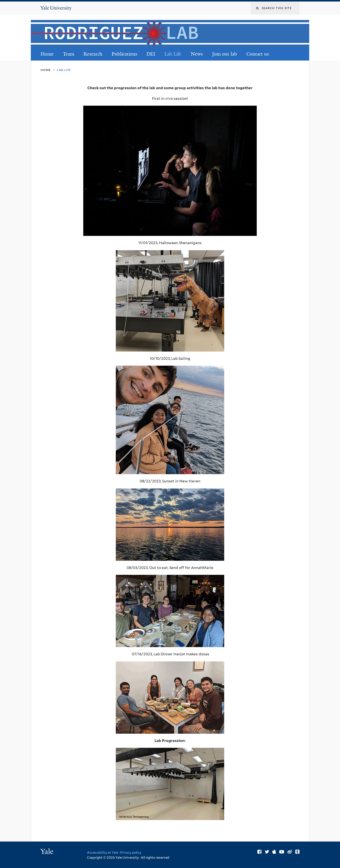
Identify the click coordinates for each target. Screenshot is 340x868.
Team (69, 54)
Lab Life (173, 54)
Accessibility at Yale (103, 853)
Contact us (258, 54)
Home (47, 54)
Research (93, 54)
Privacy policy (131, 853)
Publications (124, 54)
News (197, 54)
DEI (151, 54)
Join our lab (225, 54)
